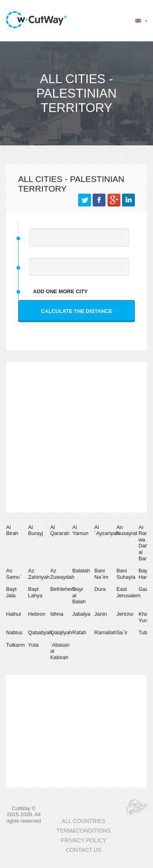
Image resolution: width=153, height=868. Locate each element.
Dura (100, 589)
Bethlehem (63, 589)
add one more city (60, 291)
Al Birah (12, 530)
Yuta (33, 645)
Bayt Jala (11, 592)
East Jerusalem (128, 592)
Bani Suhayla (126, 574)
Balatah (81, 571)
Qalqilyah (61, 632)
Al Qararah (60, 530)
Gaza (145, 589)
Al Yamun (80, 530)
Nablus (14, 632)
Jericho (125, 614)
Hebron (37, 614)
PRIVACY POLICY (84, 840)
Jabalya (81, 614)
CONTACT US (83, 850)
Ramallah (105, 632)
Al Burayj (36, 530)
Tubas (146, 632)
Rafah (79, 632)
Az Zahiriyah (39, 574)
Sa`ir (122, 632)
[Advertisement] (75, 437)
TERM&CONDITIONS (83, 831)
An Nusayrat (127, 530)
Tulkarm (15, 645)
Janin (100, 614)
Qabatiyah (40, 632)
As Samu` (14, 574)
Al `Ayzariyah (106, 530)
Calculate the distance (76, 311)
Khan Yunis (145, 617)
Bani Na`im (101, 574)
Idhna (57, 614)
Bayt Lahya (35, 592)
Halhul (13, 614)
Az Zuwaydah (62, 574)
